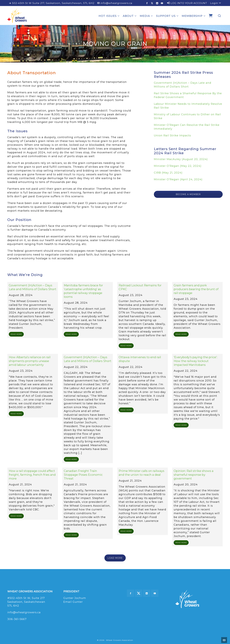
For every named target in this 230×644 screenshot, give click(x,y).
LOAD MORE (115, 558)
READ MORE (16, 334)
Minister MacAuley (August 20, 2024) (181, 159)
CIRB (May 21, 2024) (168, 173)
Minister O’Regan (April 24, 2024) (178, 179)
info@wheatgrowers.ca (115, 3)
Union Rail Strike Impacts (172, 136)
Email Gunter (73, 602)
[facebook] (147, 3)
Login (216, 3)
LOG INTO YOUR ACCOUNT (187, 3)
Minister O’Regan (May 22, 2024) (178, 166)
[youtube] (162, 3)
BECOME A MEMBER (188, 194)
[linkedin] (158, 3)
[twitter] (153, 3)
